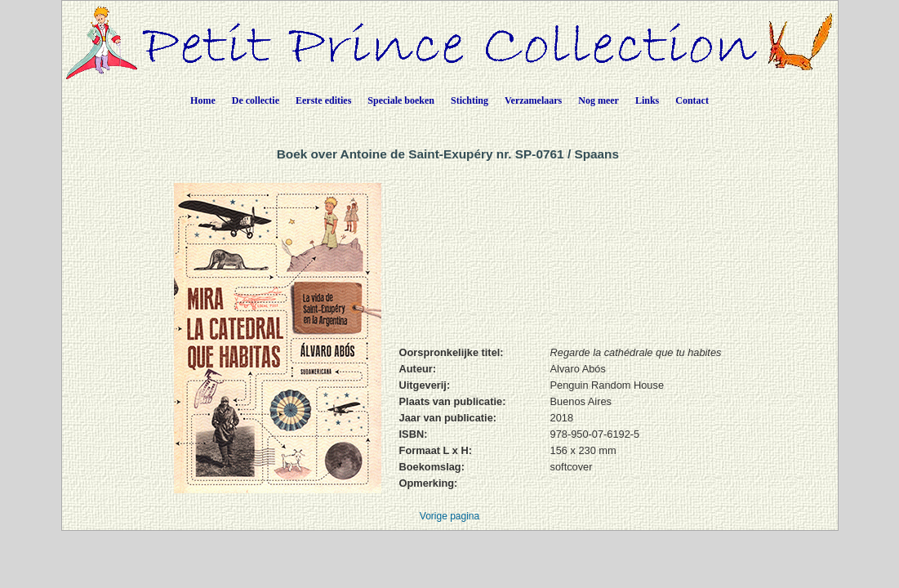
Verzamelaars (533, 100)
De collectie (256, 100)
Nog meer (599, 100)
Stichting (470, 100)
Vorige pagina (449, 516)
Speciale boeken (401, 100)
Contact (692, 100)
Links (647, 100)
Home (203, 100)
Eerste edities (323, 100)
